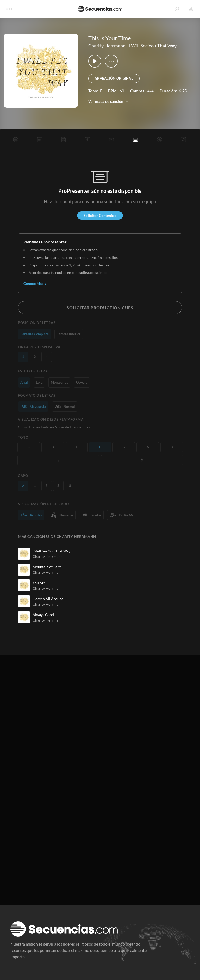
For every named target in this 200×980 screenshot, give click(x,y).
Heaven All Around (48, 599)
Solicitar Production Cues (100, 307)
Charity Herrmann (107, 46)
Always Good (43, 615)
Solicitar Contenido (100, 215)
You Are (39, 583)
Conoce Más (35, 283)
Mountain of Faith (47, 567)
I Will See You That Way (153, 46)
